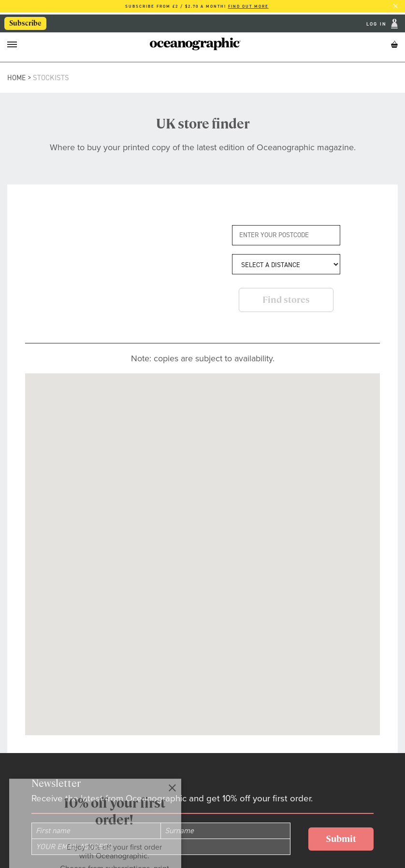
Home (16, 78)
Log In (378, 24)
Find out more (248, 6)
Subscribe (26, 24)
